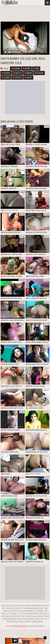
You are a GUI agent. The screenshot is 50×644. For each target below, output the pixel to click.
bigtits (17, 73)
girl (36, 68)
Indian (28, 73)
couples (17, 77)
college (39, 73)
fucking (16, 68)
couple (6, 77)
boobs (27, 68)
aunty (28, 77)
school (6, 73)
